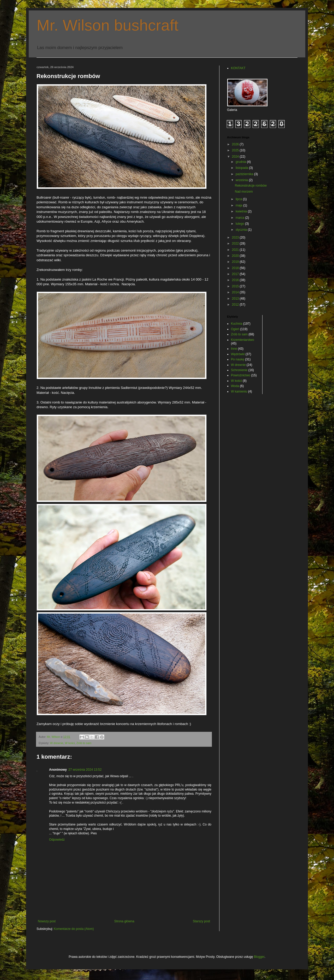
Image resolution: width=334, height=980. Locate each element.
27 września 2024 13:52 (85, 770)
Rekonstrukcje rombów (251, 186)
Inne (234, 349)
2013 (236, 299)
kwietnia (242, 211)
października (245, 174)
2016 (236, 280)
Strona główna (124, 921)
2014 (236, 292)
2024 (236, 157)
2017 (236, 274)
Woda (235, 386)
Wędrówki (238, 354)
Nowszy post (47, 921)
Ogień (235, 329)
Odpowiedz (57, 840)
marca (240, 218)
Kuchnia (237, 324)
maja (239, 205)
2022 (236, 243)
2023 (236, 237)
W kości (70, 743)
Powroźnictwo (241, 375)
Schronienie (239, 370)
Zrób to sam (84, 743)
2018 (236, 268)
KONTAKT (238, 68)
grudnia (241, 162)
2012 (236, 305)
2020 (236, 256)
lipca (239, 199)
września (242, 180)
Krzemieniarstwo (243, 340)
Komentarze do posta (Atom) (74, 929)
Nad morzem (244, 192)
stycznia (242, 230)
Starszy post (201, 921)
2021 (236, 250)
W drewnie (57, 743)
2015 (236, 286)
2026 (236, 144)
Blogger (259, 957)
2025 (236, 150)
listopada (242, 168)
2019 (236, 262)
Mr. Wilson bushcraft (108, 25)
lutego (240, 224)
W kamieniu (239, 391)
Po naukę (238, 359)
